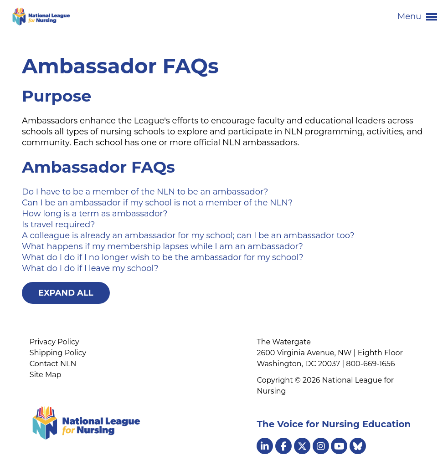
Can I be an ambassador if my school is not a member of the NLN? (157, 203)
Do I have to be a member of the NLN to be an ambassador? (145, 192)
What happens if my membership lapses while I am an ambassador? (162, 246)
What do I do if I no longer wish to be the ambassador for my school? (163, 257)
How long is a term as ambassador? (95, 214)
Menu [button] (417, 17)
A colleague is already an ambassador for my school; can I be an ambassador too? (188, 235)
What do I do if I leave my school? (90, 268)
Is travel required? (58, 225)
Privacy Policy (54, 342)
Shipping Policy (58, 353)
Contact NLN (53, 364)
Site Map (46, 375)
